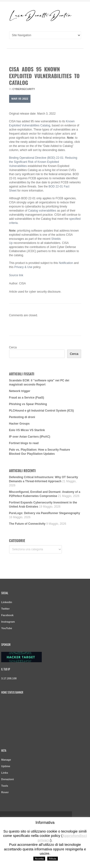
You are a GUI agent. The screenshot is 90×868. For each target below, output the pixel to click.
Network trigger (20, 391)
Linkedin (7, 602)
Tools (5, 786)
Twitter (5, 609)
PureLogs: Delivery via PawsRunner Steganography (45, 513)
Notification (66, 263)
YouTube (7, 628)
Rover (5, 792)
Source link (16, 275)
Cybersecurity (24, 89)
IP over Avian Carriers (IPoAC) (30, 437)
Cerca (13, 347)
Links (5, 773)
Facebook (7, 615)
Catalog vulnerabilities (42, 211)
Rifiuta (52, 859)
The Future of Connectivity (27, 524)
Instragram (8, 622)
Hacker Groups (19, 424)
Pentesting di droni (22, 417)
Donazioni (8, 779)
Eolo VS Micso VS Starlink (27, 430)
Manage (6, 760)
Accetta (39, 859)
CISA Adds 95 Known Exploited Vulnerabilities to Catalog (44, 76)
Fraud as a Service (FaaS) (27, 398)
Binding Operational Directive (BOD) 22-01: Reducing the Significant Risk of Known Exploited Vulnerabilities (43, 162)
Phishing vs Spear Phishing (28, 404)
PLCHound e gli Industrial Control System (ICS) (42, 411)
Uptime (6, 766)
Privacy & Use (23, 267)
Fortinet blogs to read (24, 443)
